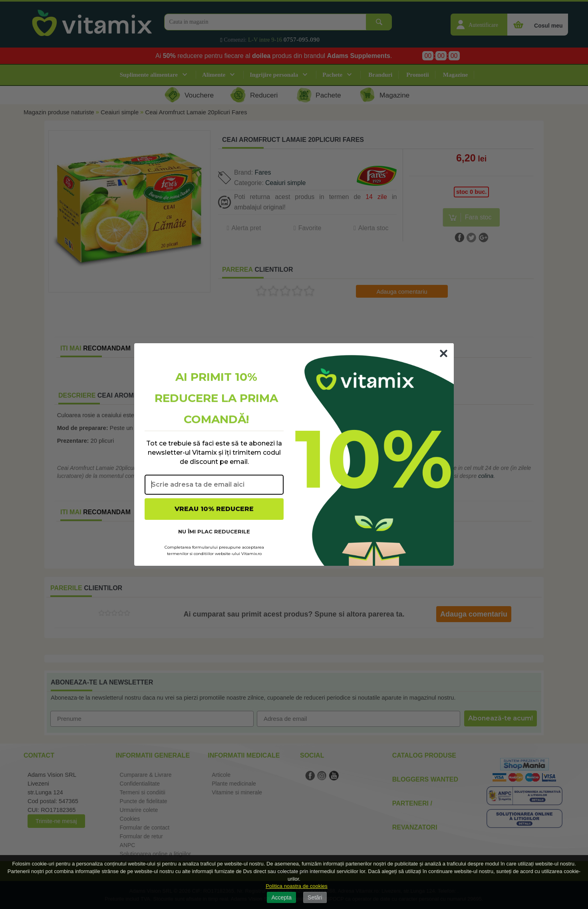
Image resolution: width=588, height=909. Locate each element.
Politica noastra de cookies (297, 886)
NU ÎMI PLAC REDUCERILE (214, 531)
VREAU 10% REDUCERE (214, 509)
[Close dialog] (444, 353)
